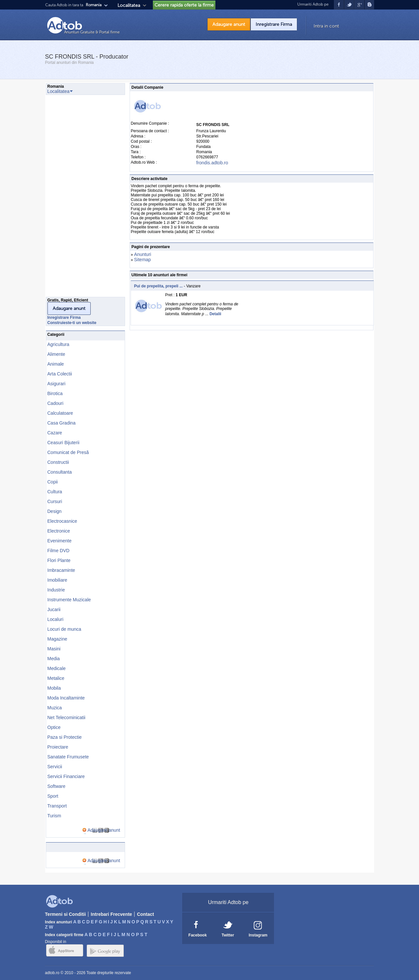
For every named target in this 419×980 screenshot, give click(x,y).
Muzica (55, 708)
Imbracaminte (61, 570)
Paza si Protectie (65, 737)
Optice (54, 727)
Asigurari (56, 384)
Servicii (55, 767)
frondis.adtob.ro (212, 163)
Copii (53, 482)
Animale (56, 364)
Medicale (57, 668)
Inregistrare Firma (274, 24)
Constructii (58, 462)
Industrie (56, 590)
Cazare (55, 433)
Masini (54, 649)
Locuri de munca (64, 629)
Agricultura (58, 344)
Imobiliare (57, 580)
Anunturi (143, 254)
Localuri (55, 619)
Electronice (59, 531)
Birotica (55, 393)
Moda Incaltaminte (66, 698)
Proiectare (58, 747)
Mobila (54, 688)
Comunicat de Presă (68, 452)
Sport (53, 796)
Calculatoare (60, 413)
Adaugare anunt (229, 24)
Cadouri (55, 403)
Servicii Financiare (66, 776)
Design (55, 511)
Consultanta (60, 472)
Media (54, 659)
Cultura (55, 492)
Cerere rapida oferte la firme (184, 5)
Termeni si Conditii (65, 914)
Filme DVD (59, 551)
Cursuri (55, 501)
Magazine (57, 639)
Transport (57, 806)
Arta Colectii (60, 374)
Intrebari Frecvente (111, 914)
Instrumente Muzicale (69, 600)
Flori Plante (59, 560)
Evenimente (60, 541)
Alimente (56, 354)
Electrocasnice (62, 521)
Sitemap (143, 260)
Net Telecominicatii (66, 717)
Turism (54, 816)
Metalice (56, 678)
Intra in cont (326, 26)
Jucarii (54, 609)
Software (56, 786)
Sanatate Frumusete (68, 757)
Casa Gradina (62, 423)
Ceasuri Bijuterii (64, 443)
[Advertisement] (72, 198)
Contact (145, 914)
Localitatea (129, 5)
